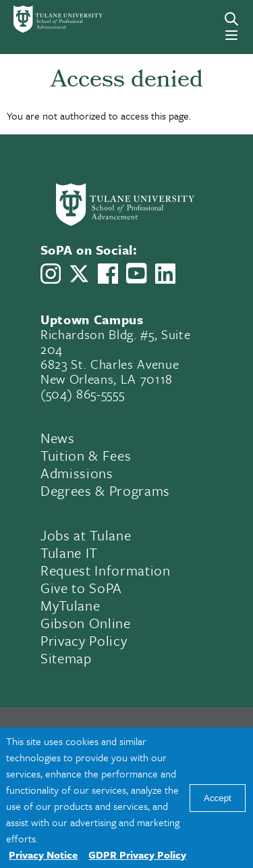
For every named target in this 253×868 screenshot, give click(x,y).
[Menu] (231, 35)
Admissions (77, 473)
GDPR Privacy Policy (137, 854)
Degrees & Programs (105, 490)
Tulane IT (69, 553)
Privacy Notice (43, 854)
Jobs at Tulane (86, 535)
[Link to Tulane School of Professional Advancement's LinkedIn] (165, 274)
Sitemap (66, 658)
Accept (218, 798)
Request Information (106, 570)
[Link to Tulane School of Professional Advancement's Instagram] (51, 274)
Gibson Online (86, 623)
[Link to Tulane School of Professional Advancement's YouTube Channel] (136, 273)
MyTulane (70, 605)
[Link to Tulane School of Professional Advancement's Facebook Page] (108, 274)
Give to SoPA (81, 588)
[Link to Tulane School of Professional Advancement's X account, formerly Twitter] (79, 274)
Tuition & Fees (86, 455)
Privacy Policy (84, 640)
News (58, 438)
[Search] (231, 19)
